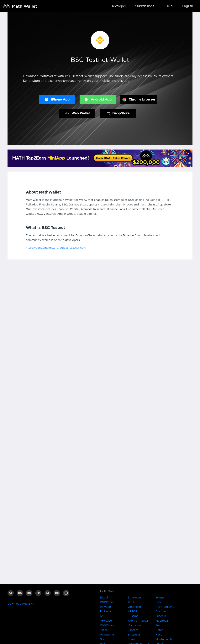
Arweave (106, 621)
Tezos (104, 630)
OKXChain (107, 625)
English (187, 6)
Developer (118, 6)
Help (169, 6)
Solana (160, 598)
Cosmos (161, 612)
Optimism (134, 607)
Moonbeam (163, 621)
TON (131, 602)
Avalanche (107, 635)
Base (159, 602)
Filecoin (161, 616)
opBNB (105, 616)
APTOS (132, 612)
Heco (159, 635)
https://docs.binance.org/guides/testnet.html (56, 248)
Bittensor (134, 635)
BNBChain (107, 602)
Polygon (105, 607)
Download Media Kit (21, 604)
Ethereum (134, 598)
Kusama (133, 616)
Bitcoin (105, 598)
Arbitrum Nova (138, 621)
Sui (158, 625)
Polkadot (106, 612)
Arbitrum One (165, 607)
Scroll (132, 639)
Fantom (133, 630)
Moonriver (135, 625)
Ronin (159, 630)
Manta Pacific (164, 639)
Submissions (145, 6)
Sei (102, 639)
